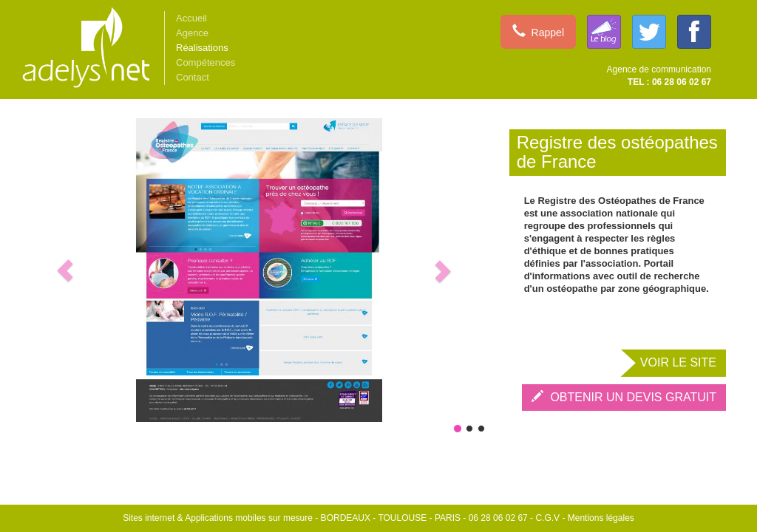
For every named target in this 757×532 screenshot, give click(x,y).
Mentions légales (601, 518)
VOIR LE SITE (678, 362)
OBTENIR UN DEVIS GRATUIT (624, 397)
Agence (192, 33)
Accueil (191, 18)
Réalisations (202, 48)
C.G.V (547, 518)
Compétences (206, 62)
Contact (193, 77)
